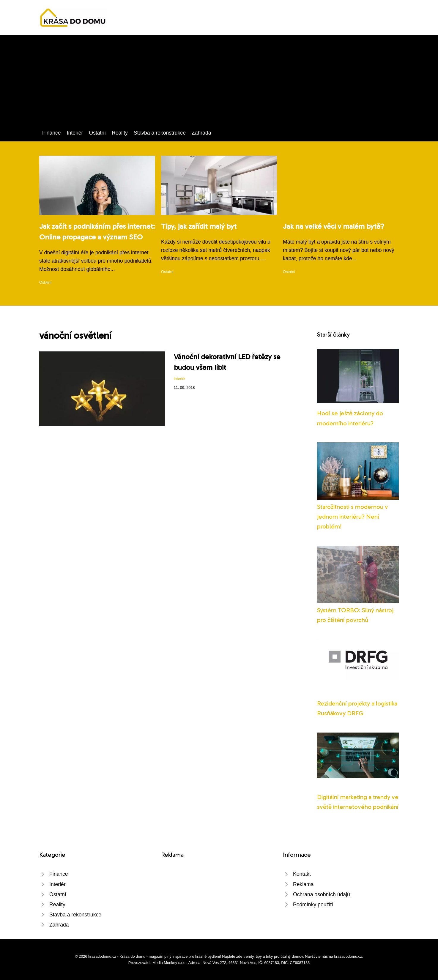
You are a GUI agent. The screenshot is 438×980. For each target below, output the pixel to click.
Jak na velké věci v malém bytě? (334, 226)
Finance (52, 133)
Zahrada (201, 133)
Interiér (75, 133)
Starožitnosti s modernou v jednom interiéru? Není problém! (353, 517)
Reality (120, 133)
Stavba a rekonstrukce (160, 133)
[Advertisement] (219, 84)
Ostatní (97, 133)
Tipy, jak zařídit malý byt (199, 226)
